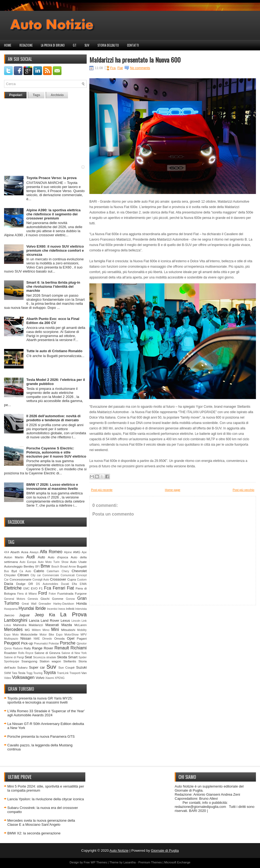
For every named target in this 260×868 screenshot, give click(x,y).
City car (36, 575)
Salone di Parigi (14, 657)
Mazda (66, 625)
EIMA (83, 584)
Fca (48, 588)
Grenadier (45, 604)
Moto (16, 635)
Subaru (22, 667)
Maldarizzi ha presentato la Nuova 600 (135, 60)
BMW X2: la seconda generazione (34, 833)
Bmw (45, 566)
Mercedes (13, 629)
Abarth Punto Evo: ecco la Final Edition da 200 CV (53, 321)
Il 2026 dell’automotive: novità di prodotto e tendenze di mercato (53, 418)
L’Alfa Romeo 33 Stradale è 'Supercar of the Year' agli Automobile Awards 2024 (46, 713)
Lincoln (76, 621)
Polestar (54, 644)
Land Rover (50, 621)
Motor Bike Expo (51, 635)
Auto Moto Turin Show (53, 562)
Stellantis (70, 661)
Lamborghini (16, 620)
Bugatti (82, 566)
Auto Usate (78, 562)
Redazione (26, 45)
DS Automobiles (47, 584)
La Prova (73, 614)
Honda (82, 603)
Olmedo (47, 639)
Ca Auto (25, 571)
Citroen (23, 575)
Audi (30, 557)
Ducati (65, 584)
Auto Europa (28, 562)
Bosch (55, 567)
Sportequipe (12, 661)
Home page (173, 490)
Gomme (58, 599)
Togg (29, 673)
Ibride (40, 608)
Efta (74, 584)
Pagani (82, 638)
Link (84, 621)
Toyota (50, 673)
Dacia (9, 584)
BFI (37, 567)
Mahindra (20, 625)
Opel (71, 638)
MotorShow (72, 635)
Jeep (39, 615)
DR (31, 584)
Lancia (34, 621)
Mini (55, 629)
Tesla (22, 673)
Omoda (59, 638)
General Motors (15, 599)
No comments (140, 68)
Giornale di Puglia (165, 851)
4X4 (7, 552)
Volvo (40, 678)
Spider (83, 657)
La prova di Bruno (53, 45)
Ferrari (59, 588)
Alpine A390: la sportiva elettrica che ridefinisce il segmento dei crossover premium (53, 214)
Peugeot (12, 643)
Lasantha (130, 862)
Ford (43, 593)
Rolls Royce (26, 653)
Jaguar (24, 615)
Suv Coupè (66, 667)
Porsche (68, 643)
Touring (38, 673)
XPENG (60, 678)
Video (8, 678)
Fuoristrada (65, 593)
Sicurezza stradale (45, 657)
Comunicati (68, 575)
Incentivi (52, 609)
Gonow (70, 599)
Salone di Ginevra (47, 653)
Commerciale (51, 575)
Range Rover (43, 648)
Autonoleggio (13, 566)
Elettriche (13, 588)
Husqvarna (11, 609)
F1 (41, 588)
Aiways (34, 552)
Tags (36, 95)
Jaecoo (9, 615)
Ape (84, 552)
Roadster (10, 653)
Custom (82, 580)
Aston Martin (14, 557)
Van (84, 673)
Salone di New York (74, 653)
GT (75, 45)
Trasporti (75, 673)
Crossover (58, 579)
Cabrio (39, 571)
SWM (7, 673)
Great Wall (29, 604)
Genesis (33, 599)
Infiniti (70, 609)
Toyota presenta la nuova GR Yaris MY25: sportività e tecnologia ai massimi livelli (40, 700)
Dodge (21, 584)
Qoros (8, 648)
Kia (52, 615)
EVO (34, 588)
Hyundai (26, 608)
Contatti (133, 45)
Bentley (29, 566)
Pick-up (27, 643)
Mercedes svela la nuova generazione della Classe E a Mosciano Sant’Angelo (41, 822)
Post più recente (102, 490)
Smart (73, 657)
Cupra (71, 579)
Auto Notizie (119, 851)
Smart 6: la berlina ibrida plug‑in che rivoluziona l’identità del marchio (53, 286)
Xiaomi (50, 678)
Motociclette (29, 634)
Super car (37, 667)
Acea (25, 552)
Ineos (62, 609)
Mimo (46, 630)
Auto (42, 557)
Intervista (81, 609)
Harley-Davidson (64, 604)
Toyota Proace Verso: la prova (51, 178)
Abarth (15, 552)
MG (27, 630)
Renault (62, 648)
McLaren (81, 625)
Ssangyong (29, 661)
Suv (87, 45)
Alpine (68, 552)
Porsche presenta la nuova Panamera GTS (41, 736)
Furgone (81, 593)
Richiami (79, 648)
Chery (65, 571)
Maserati (52, 625)
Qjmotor (82, 644)
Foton (52, 594)
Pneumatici (41, 644)
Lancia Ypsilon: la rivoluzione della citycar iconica (46, 799)
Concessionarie (20, 579)
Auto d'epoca (58, 557)
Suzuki (81, 667)
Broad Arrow (68, 567)
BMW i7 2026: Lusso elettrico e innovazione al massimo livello (52, 487)
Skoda (62, 657)
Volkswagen (23, 677)
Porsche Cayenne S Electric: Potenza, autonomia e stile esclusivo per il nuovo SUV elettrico (56, 452)
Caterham (53, 571)
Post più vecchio (243, 490)
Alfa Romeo (51, 552)
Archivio (57, 95)
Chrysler (10, 575)
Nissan (26, 638)
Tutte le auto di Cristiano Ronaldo (54, 351)
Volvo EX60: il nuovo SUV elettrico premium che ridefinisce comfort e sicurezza (55, 250)
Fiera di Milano (27, 594)
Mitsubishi (68, 630)
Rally (27, 648)
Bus (6, 571)
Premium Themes (150, 862)
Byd (14, 571)
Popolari (16, 95)
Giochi (45, 599)
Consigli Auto (41, 580)
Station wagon (50, 661)
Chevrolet (79, 571)
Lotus (7, 625)
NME (37, 639)
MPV (84, 635)
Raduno (18, 648)
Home (8, 45)
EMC (26, 589)
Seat (28, 657)
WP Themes (99, 862)
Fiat (70, 588)
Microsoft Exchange (177, 862)
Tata (15, 673)
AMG (77, 552)
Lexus (65, 621)
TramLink (63, 673)
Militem (36, 630)
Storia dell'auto (108, 45)
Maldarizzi (36, 625)
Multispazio (11, 639)
